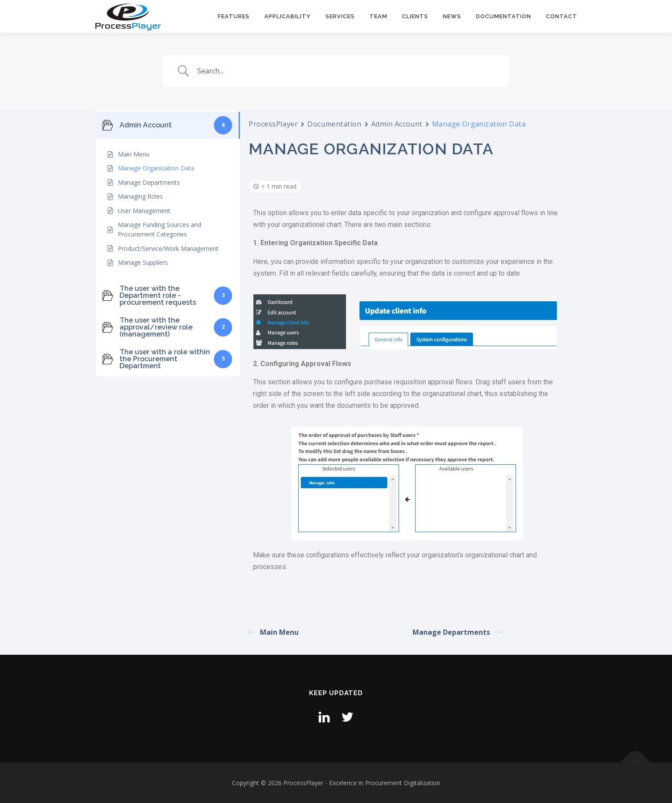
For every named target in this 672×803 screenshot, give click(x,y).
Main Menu (274, 632)
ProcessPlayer (273, 124)
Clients (415, 16)
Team (378, 16)
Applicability (288, 16)
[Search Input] (347, 71)
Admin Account (397, 124)
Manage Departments (457, 632)
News (452, 16)
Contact (562, 16)
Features (234, 16)
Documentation (504, 16)
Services (340, 16)
